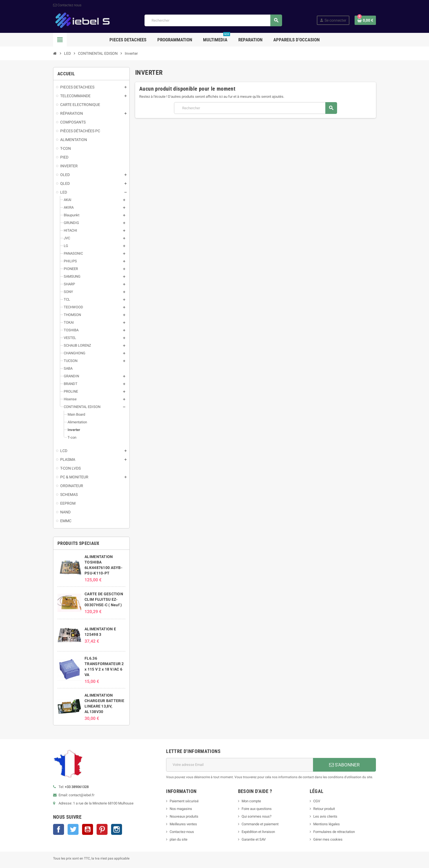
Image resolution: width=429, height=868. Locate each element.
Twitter (73, 829)
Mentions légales (327, 824)
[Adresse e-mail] (240, 765)
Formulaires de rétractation (334, 832)
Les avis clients (325, 816)
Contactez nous (67, 5)
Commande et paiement (260, 824)
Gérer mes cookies (328, 839)
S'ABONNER (344, 765)
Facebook (59, 829)
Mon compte (251, 801)
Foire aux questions (257, 809)
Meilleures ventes (183, 824)
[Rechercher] (213, 20)
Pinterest (102, 829)
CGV (317, 801)
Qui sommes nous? (256, 816)
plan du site (179, 839)
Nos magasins (181, 809)
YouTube (88, 829)
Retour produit (324, 809)
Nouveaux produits (184, 816)
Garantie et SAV (254, 839)
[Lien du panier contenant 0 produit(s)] (365, 20)
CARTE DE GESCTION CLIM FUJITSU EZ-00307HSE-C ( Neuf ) (104, 599)
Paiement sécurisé (184, 801)
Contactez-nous (182, 832)
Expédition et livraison (258, 832)
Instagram (117, 829)
